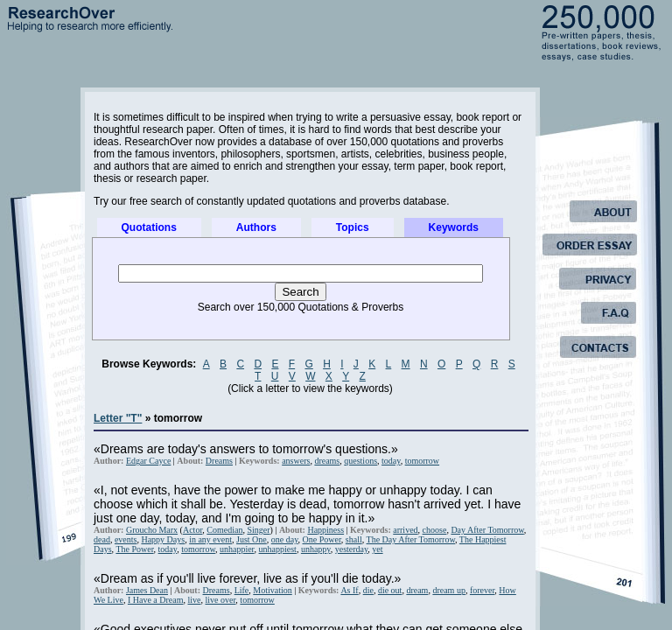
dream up (449, 590)
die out (390, 590)
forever (482, 590)
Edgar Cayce (148, 461)
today (391, 461)
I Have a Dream (156, 600)
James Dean (147, 590)
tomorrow (422, 461)
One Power (322, 539)
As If (349, 590)
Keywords (454, 227)
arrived (405, 530)
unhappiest (278, 549)
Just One (252, 539)
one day (285, 539)
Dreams (219, 461)
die (368, 590)
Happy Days (163, 539)
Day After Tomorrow (487, 530)
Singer (258, 530)
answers (296, 461)
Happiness (325, 530)
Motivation (272, 590)
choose (435, 530)
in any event (210, 539)
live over (220, 600)
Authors (256, 227)
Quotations (149, 227)
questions (360, 461)
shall (354, 539)
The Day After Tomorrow (411, 539)
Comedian (224, 530)
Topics (353, 227)
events (126, 539)
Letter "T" (118, 418)
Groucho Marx (152, 530)
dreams (327, 461)
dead (102, 539)
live (194, 600)
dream (417, 590)
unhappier (237, 549)
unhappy (316, 549)
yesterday (352, 549)
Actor (192, 530)
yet (377, 549)
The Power (134, 549)
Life (242, 590)
